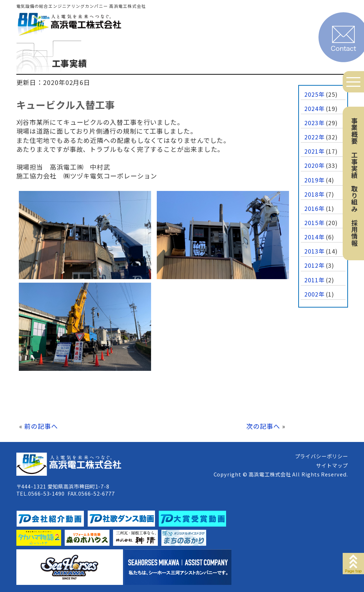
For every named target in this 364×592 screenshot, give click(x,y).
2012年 (314, 265)
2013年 (314, 251)
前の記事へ (41, 426)
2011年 (314, 280)
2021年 (314, 151)
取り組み (354, 199)
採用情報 (354, 233)
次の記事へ (263, 426)
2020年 (314, 165)
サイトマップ (332, 465)
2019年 (314, 180)
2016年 (314, 208)
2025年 (314, 94)
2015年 (314, 223)
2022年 (314, 137)
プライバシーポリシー (322, 456)
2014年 (314, 237)
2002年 (314, 294)
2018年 (314, 194)
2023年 (314, 123)
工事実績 (354, 165)
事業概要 (354, 131)
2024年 (314, 108)
